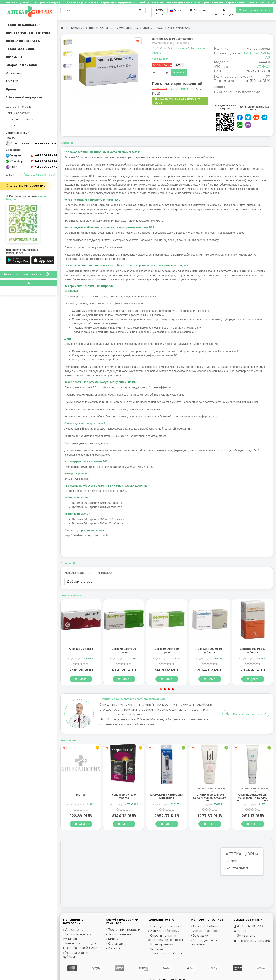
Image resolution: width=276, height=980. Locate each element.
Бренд (11, 89)
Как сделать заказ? (165, 926)
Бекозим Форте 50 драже (167, 650)
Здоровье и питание (22, 65)
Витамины (14, 57)
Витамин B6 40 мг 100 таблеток (165, 28)
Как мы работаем (18, 113)
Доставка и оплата (19, 107)
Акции (113, 939)
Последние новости (20, 119)
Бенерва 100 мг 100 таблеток (253, 650)
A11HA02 (264, 67)
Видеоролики (162, 944)
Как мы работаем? (165, 931)
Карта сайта (117, 944)
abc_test (81, 795)
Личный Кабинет (207, 926)
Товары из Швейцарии (23, 25)
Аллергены (74, 930)
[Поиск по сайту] (140, 10)
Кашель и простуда (81, 943)
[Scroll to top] (29, 283)
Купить (179, 72)
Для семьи (14, 73)
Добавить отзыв (80, 582)
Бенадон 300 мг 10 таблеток (210, 650)
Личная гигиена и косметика (28, 33)
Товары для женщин (22, 49)
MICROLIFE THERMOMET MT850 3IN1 (167, 796)
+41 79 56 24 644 (44, 155)
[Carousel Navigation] (111, 63)
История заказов (206, 931)
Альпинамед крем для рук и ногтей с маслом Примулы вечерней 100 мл (253, 799)
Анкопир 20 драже (81, 649)
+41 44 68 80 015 (45, 143)
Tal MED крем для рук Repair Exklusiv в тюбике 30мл (210, 798)
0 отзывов (179, 48)
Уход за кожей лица (81, 948)
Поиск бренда (119, 934)
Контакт (11, 125)
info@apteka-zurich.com (38, 175)
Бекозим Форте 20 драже (124, 650)
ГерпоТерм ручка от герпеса (124, 796)
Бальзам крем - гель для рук (211, 790)
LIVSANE (12, 81)
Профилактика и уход (23, 41)
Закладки (201, 936)
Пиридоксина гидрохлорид (237, 92)
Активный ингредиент (25, 97)
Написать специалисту (246, 714)
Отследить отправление (25, 186)
